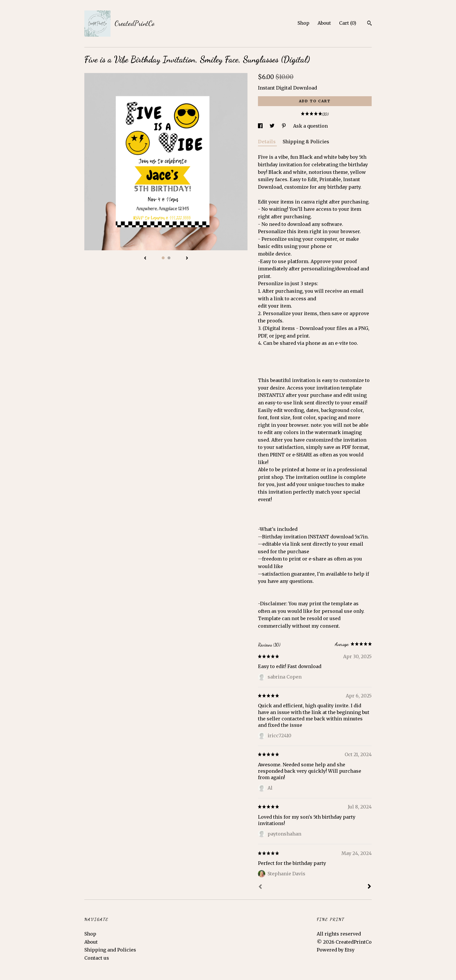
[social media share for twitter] (273, 126)
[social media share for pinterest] (284, 126)
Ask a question (310, 126)
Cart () (348, 23)
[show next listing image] (187, 258)
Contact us (97, 958)
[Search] (369, 24)
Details (267, 142)
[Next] (369, 887)
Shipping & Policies (306, 142)
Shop (303, 23)
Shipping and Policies (110, 950)
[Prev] (260, 887)
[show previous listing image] (145, 258)
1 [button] (163, 258)
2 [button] (169, 258)
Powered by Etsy (336, 950)
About (324, 23)
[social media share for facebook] (261, 126)
